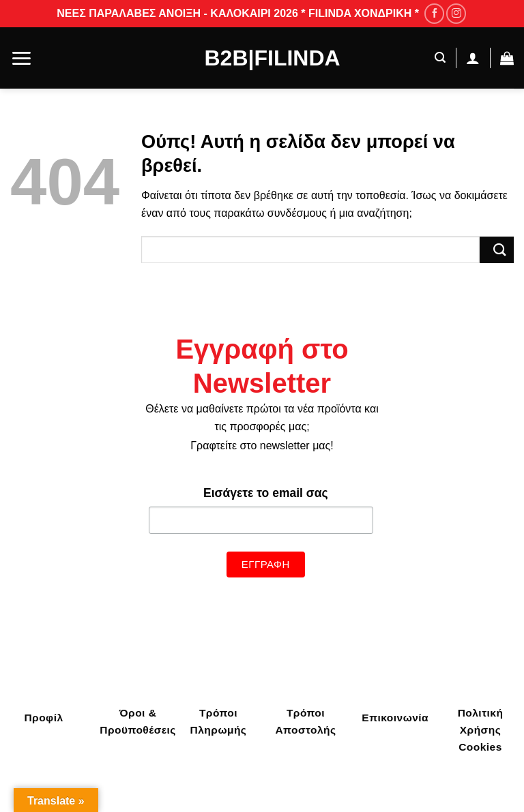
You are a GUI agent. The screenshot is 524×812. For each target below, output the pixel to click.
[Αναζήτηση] (437, 58)
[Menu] (21, 58)
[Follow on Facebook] (434, 13)
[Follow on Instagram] (456, 13)
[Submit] (497, 250)
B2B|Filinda (262, 58)
